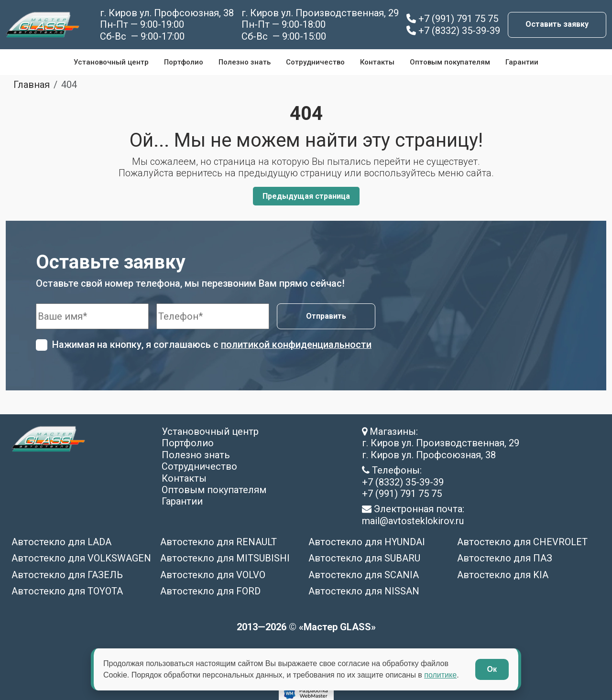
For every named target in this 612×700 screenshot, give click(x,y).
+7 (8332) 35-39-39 (453, 31)
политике (440, 675)
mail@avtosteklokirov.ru (413, 520)
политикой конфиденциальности (296, 345)
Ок (492, 669)
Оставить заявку (557, 24)
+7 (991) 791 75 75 (452, 19)
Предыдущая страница (306, 196)
